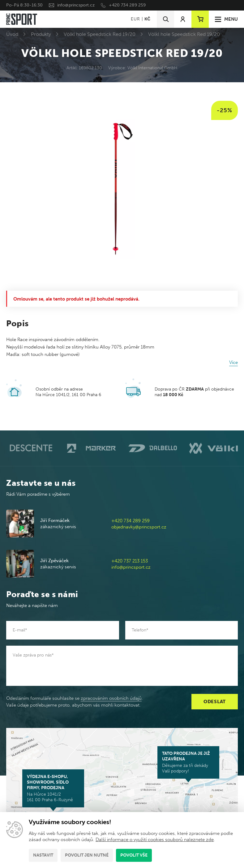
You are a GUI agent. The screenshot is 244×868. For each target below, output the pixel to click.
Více (233, 362)
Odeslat (215, 702)
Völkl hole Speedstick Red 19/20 (100, 34)
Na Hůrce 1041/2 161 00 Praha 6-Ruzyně (53, 788)
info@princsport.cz (76, 5)
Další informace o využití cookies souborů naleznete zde (155, 840)
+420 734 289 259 (127, 5)
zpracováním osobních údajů (111, 698)
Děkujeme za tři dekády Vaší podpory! (188, 762)
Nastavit (43, 855)
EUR (135, 19)
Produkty (41, 34)
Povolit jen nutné (87, 855)
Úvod (12, 34)
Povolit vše (134, 855)
